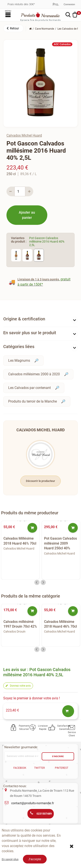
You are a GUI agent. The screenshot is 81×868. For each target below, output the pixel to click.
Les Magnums (19, 360)
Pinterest (62, 768)
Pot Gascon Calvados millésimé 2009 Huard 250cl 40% (60, 543)
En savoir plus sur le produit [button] (30, 333)
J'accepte (35, 859)
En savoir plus (10, 859)
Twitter (39, 768)
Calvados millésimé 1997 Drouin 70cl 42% (20, 624)
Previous (37, 582)
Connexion (69, 4)
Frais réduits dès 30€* (21, 4)
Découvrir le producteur (40, 481)
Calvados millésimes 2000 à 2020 (34, 374)
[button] (13, 28)
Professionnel (56, 4)
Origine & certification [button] (24, 319)
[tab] (40, 320)
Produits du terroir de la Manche (33, 401)
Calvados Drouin (14, 631)
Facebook (20, 768)
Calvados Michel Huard (24, 135)
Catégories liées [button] (19, 347)
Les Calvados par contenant (29, 388)
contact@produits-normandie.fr (33, 803)
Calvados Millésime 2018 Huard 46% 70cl (20, 541)
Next (43, 582)
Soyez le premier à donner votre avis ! (32, 698)
